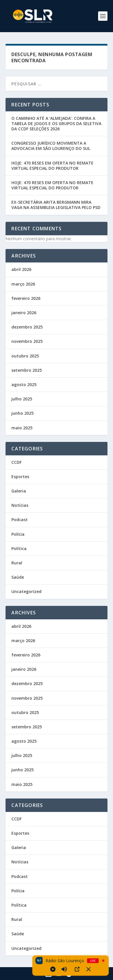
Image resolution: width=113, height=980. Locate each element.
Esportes (20, 477)
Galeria (19, 491)
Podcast (20, 520)
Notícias (20, 505)
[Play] (53, 969)
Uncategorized (26, 591)
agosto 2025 (24, 384)
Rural (17, 563)
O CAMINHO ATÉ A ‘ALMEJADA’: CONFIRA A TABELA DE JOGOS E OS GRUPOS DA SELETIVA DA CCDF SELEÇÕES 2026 (56, 123)
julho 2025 (22, 399)
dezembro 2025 (27, 327)
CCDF (16, 462)
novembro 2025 (27, 341)
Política (19, 548)
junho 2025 (22, 413)
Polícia (18, 534)
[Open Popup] (77, 969)
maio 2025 (22, 428)
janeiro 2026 (24, 313)
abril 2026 (21, 269)
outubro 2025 (25, 356)
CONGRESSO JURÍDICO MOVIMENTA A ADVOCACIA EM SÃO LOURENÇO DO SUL (51, 146)
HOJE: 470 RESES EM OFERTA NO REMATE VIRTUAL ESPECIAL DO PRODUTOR (52, 166)
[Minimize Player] (88, 969)
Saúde (18, 577)
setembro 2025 (27, 370)
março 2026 (23, 284)
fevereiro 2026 (26, 298)
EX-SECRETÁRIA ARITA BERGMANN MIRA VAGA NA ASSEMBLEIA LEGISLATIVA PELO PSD (56, 205)
